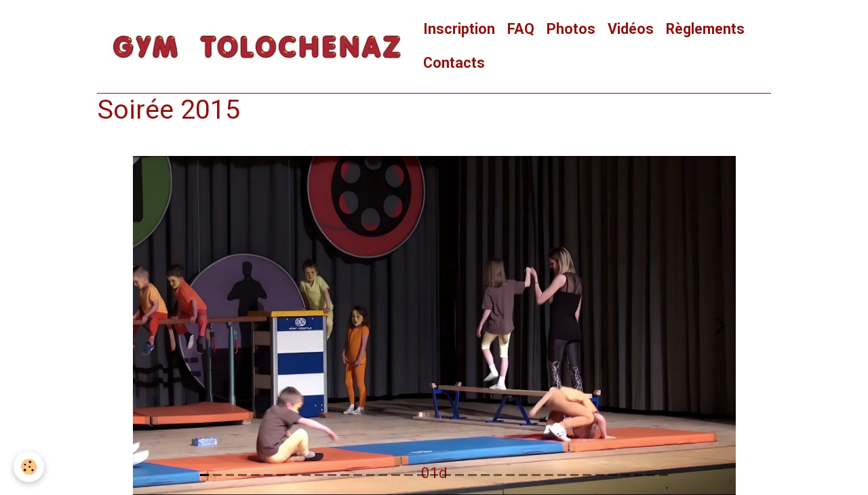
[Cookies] (29, 467)
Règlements (705, 29)
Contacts (454, 63)
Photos (571, 29)
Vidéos (631, 29)
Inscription (459, 29)
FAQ (521, 29)
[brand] (257, 46)
